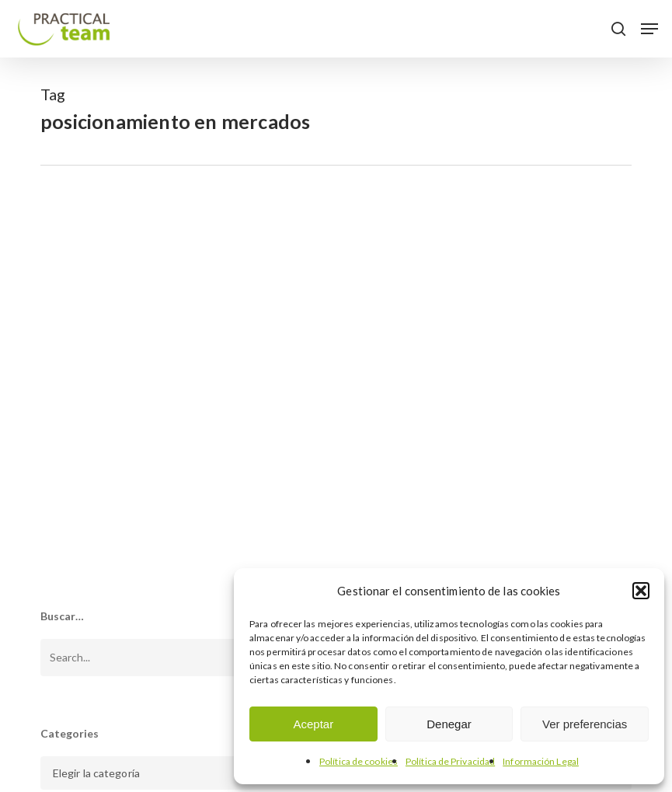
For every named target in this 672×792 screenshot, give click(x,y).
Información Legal (541, 761)
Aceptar (313, 724)
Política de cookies (359, 761)
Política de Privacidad (450, 761)
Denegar (449, 724)
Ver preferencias (585, 724)
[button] (641, 591)
